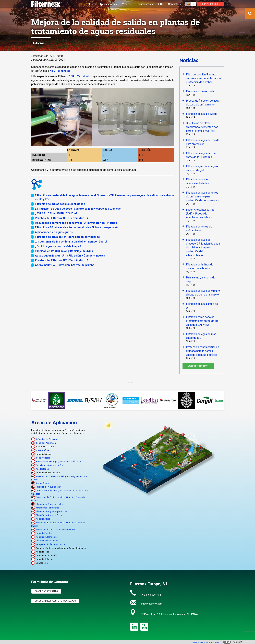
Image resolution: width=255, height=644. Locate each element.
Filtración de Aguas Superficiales (51, 511)
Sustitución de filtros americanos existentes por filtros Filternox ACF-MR (202, 127)
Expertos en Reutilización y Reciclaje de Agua (64, 251)
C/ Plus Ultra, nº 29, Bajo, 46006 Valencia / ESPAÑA (169, 614)
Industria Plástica (44, 533)
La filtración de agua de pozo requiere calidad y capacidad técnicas (78, 209)
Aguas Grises (42, 483)
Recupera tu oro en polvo (201, 91)
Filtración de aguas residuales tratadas (60, 204)
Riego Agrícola (43, 458)
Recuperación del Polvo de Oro (51, 544)
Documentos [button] (144, 4)
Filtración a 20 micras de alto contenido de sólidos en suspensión (77, 227)
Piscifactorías (42, 469)
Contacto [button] (175, 4)
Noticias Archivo (198, 366)
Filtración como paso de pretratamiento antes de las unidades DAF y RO (202, 321)
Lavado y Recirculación (47, 541)
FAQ (161, 4)
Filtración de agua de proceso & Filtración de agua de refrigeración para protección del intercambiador (203, 247)
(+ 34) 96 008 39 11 (152, 595)
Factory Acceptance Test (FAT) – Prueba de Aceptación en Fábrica (201, 214)
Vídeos (126, 4)
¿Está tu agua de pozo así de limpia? (58, 246)
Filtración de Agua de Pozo (49, 515)
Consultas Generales (46, 591)
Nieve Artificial (42, 450)
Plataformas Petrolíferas (47, 508)
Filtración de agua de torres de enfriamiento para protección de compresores (202, 197)
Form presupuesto (210, 4)
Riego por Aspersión (46, 443)
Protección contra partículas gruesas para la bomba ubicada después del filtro (203, 351)
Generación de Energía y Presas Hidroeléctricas (58, 461)
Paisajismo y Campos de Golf (50, 465)
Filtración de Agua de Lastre (49, 504)
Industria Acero (43, 519)
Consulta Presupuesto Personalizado (55, 601)
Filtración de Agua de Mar (48, 487)
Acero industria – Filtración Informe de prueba (65, 265)
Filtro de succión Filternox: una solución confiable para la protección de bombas (203, 78)
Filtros (91, 4)
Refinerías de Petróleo (46, 439)
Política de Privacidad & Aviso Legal (206, 642)
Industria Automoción (46, 537)
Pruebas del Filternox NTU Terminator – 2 (62, 218)
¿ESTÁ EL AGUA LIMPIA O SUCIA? (56, 213)
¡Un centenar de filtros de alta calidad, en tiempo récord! (71, 242)
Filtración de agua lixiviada (202, 114)
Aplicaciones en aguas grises (54, 232)
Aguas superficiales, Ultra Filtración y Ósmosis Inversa (70, 256)
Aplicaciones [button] (108, 4)
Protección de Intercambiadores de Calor (55, 529)
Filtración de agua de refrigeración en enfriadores (67, 237)
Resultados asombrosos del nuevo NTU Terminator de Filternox (76, 223)
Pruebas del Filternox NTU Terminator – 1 (62, 260)
